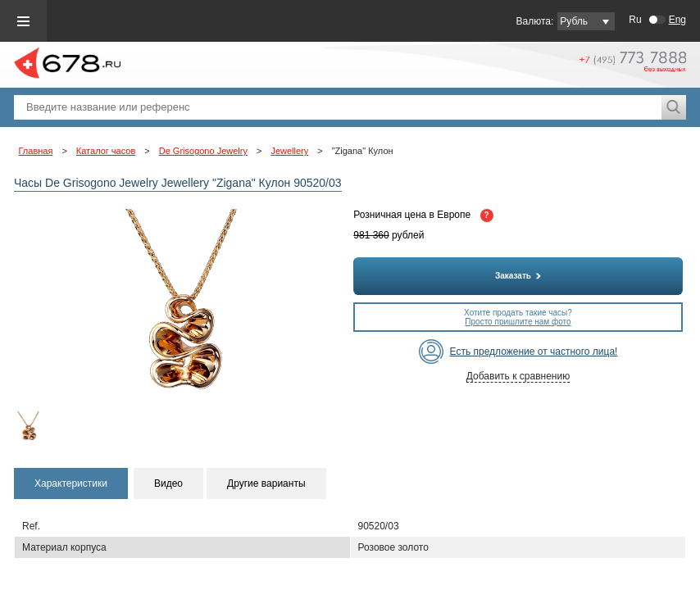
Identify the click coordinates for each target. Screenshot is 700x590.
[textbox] (338, 107)
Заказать (518, 276)
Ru (635, 20)
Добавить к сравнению (518, 376)
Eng (677, 20)
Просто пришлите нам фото (518, 322)
